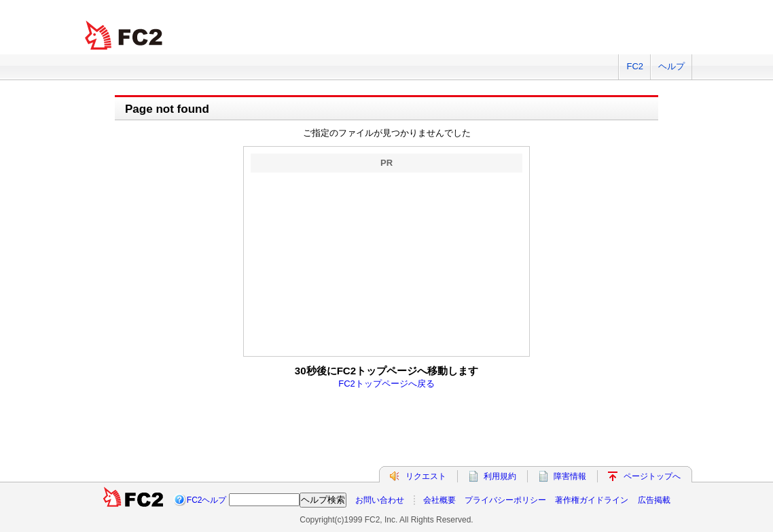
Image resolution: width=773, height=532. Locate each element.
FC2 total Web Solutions (125, 36)
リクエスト (426, 476)
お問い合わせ (380, 500)
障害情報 (570, 476)
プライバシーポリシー (505, 500)
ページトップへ (652, 476)
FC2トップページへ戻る (386, 384)
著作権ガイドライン (592, 500)
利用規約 (500, 476)
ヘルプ (671, 66)
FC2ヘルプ (207, 500)
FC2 (635, 66)
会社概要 (439, 500)
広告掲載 (654, 500)
